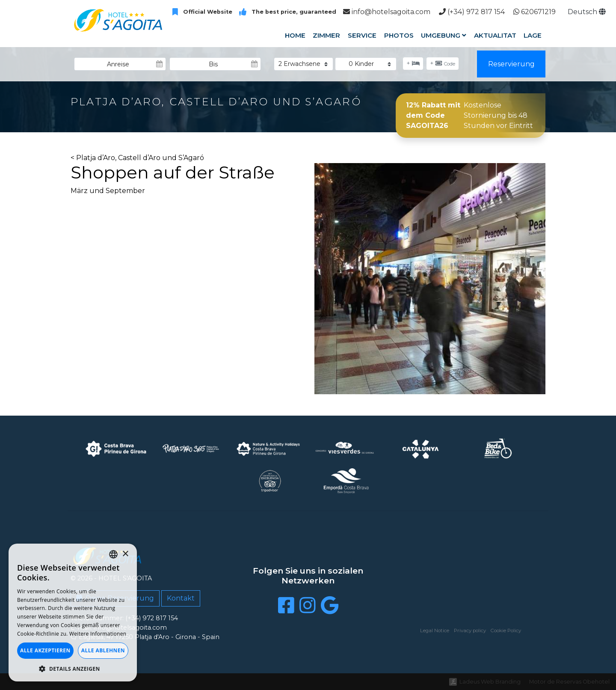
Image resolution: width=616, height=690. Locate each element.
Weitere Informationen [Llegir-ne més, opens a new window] (98, 634)
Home (295, 35)
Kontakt (181, 598)
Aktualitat (495, 35)
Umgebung (444, 35)
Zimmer (326, 35)
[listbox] (113, 554)
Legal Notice (435, 631)
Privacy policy (470, 631)
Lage (533, 35)
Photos (398, 35)
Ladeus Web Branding (490, 682)
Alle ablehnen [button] (103, 650)
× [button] (125, 554)
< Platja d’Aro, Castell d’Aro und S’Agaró (137, 158)
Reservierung (511, 64)
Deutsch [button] (587, 12)
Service (362, 35)
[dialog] (73, 613)
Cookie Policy (506, 631)
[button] (73, 669)
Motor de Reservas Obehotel (569, 682)
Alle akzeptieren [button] (45, 650)
